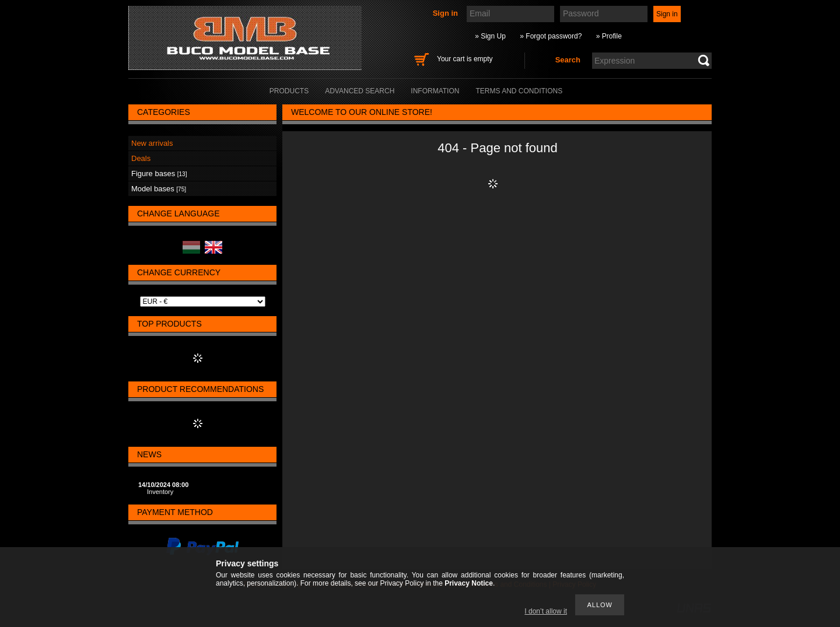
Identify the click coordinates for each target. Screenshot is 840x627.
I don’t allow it (546, 611)
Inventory (160, 492)
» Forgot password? (551, 36)
